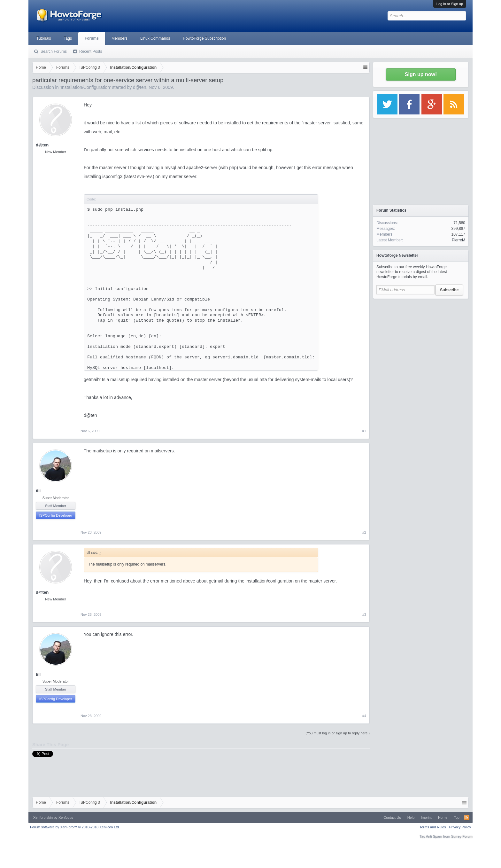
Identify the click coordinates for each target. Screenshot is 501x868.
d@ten (139, 87)
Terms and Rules (433, 827)
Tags (68, 38)
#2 (364, 532)
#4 (364, 716)
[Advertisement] (421, 342)
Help (411, 817)
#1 (364, 431)
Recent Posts (91, 51)
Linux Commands (155, 38)
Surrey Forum (462, 836)
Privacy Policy (460, 827)
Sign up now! (421, 74)
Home (443, 817)
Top (457, 817)
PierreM (459, 240)
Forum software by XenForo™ (75, 827)
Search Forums (54, 51)
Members (119, 38)
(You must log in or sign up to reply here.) (338, 733)
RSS (467, 817)
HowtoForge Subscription (204, 38)
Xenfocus (66, 817)
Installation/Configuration (85, 87)
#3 (364, 614)
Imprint (426, 817)
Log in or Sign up (450, 4)
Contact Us (392, 817)
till (38, 491)
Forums (92, 38)
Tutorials (44, 38)
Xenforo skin (43, 817)
